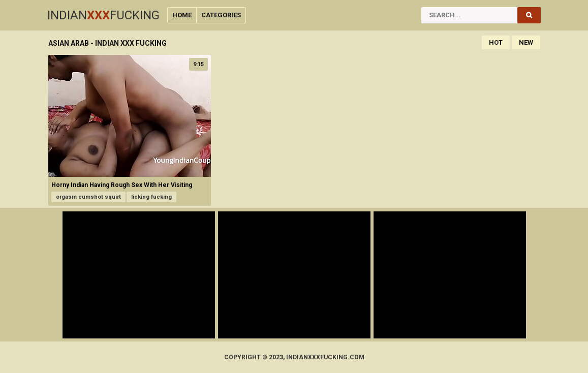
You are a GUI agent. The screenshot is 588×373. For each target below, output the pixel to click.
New (526, 42)
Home (182, 15)
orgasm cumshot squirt (88, 197)
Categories (221, 15)
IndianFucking (103, 15)
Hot (496, 42)
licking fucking (151, 197)
